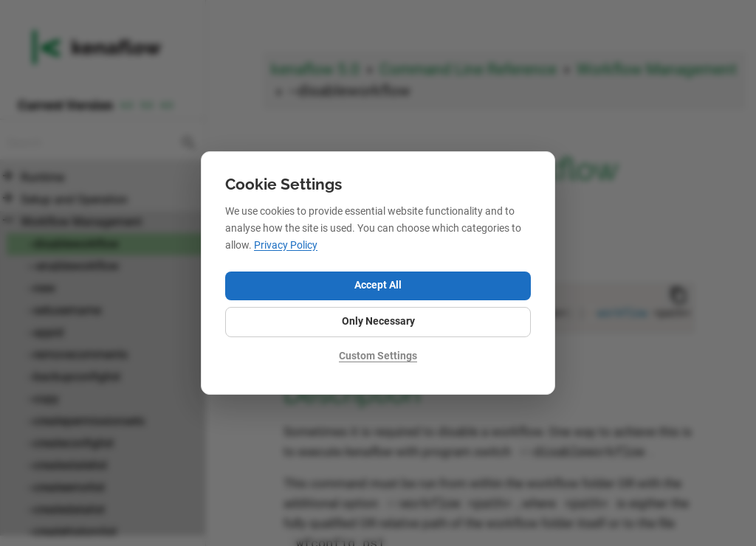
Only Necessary (378, 321)
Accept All (378, 285)
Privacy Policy (286, 245)
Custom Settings (378, 356)
